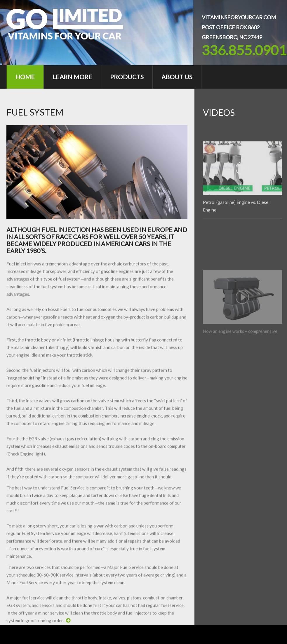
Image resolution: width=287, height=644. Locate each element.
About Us (177, 77)
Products (127, 77)
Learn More (72, 77)
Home (25, 77)
